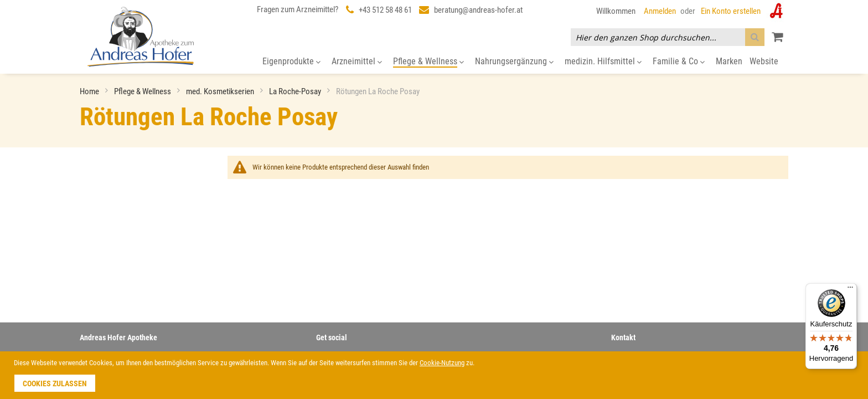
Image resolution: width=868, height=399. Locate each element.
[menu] (434, 62)
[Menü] (850, 290)
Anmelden (660, 11)
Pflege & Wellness (143, 91)
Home (90, 91)
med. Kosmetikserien (221, 91)
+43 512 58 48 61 (385, 10)
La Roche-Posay (296, 91)
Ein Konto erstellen (731, 11)
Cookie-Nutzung (442, 363)
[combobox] (668, 37)
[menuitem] (291, 62)
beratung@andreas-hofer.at (478, 10)
